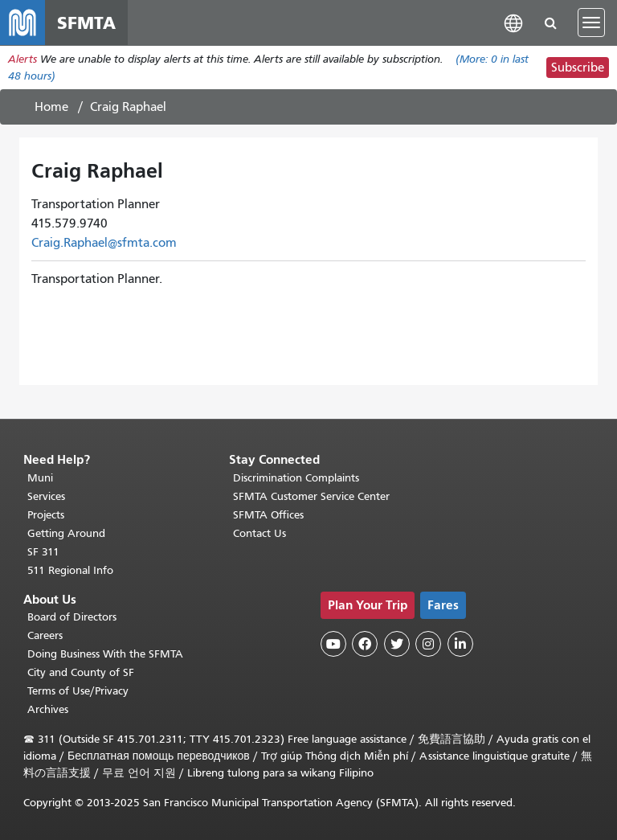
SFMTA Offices (268, 515)
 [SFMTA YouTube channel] (333, 644)
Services (46, 496)
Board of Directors (72, 617)
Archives (48, 709)
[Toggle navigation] (591, 23)
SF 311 (43, 552)
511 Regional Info (70, 570)
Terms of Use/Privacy (78, 691)
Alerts (22, 59)
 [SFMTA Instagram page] (428, 644)
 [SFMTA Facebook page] (365, 644)
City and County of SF (81, 672)
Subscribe (578, 68)
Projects (46, 515)
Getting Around (66, 533)
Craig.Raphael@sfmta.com (104, 243)
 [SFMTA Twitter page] (397, 644)
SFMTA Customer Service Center (311, 496)
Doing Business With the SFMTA (105, 654)
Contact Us (259, 533)
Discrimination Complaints (296, 478)
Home (51, 107)
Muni (40, 478)
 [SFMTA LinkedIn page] (460, 644)
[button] (513, 22)
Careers (45, 635)
